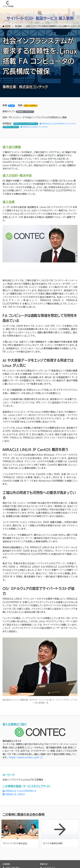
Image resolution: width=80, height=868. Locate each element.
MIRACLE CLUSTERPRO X (19, 791)
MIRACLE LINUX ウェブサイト (34, 127)
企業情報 (6, 864)
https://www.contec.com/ (26, 757)
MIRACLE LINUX (14, 794)
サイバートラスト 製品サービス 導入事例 (40, 18)
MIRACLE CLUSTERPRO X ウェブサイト (58, 124)
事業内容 (44, 864)
